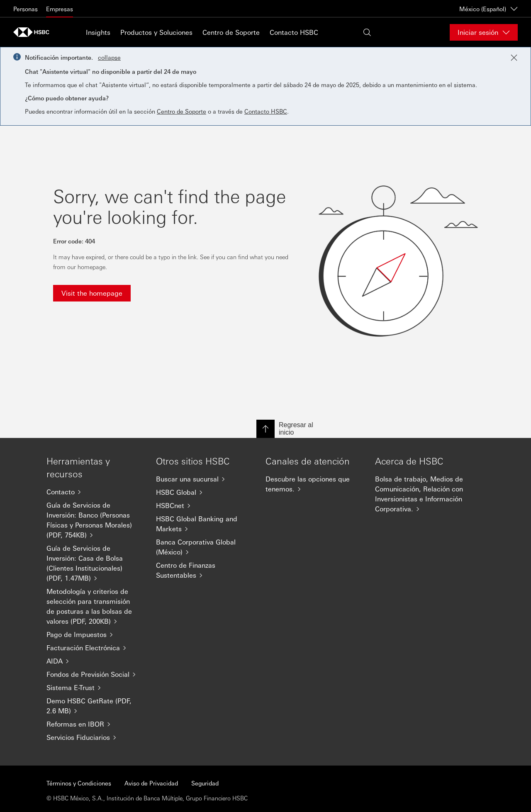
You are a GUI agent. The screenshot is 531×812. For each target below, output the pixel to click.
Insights (98, 32)
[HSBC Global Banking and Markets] (204, 524)
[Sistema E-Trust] (95, 688)
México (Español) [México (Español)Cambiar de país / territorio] (488, 9)
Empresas (60, 9)
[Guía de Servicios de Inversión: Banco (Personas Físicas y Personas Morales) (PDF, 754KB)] (95, 520)
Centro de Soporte (231, 32)
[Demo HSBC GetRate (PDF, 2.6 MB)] (95, 706)
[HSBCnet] (204, 506)
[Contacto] (95, 492)
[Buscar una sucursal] (204, 479)
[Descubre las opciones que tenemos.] (314, 484)
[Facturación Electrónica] (95, 648)
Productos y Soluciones (156, 32)
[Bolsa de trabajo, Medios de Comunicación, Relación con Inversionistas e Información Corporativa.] (423, 494)
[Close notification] (514, 58)
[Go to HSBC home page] (34, 32)
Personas (26, 9)
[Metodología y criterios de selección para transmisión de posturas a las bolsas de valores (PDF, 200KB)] (95, 606)
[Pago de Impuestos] (95, 635)
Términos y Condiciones (79, 783)
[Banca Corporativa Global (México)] (204, 547)
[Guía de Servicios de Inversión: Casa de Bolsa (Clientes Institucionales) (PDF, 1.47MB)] (95, 563)
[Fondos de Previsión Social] (95, 674)
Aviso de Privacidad (151, 783)
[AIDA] (95, 661)
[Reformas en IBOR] (95, 724)
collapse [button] (109, 57)
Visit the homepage (92, 293)
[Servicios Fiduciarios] (95, 737)
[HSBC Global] (204, 492)
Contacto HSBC (294, 32)
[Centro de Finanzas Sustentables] (204, 570)
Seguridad (205, 783)
